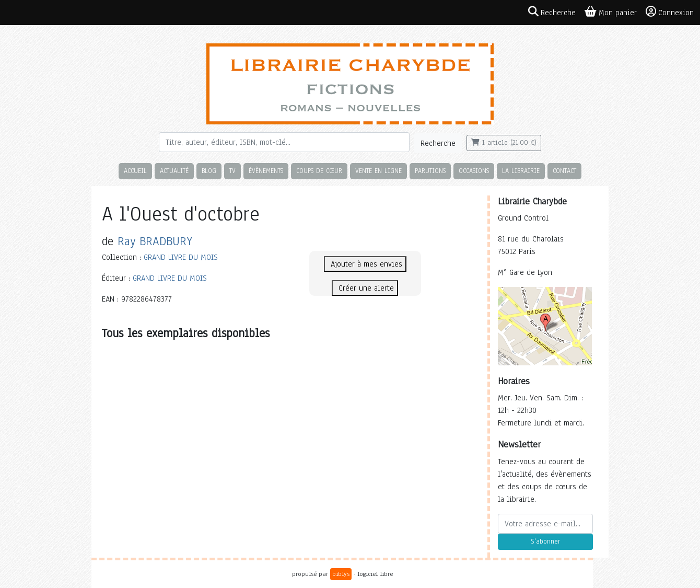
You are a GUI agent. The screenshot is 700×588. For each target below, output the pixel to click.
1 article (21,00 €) (504, 143)
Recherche (438, 143)
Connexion (670, 12)
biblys (341, 574)
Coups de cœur (319, 171)
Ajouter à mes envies (365, 264)
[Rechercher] (284, 142)
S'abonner (545, 541)
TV (232, 171)
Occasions (474, 171)
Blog (209, 171)
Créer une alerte (365, 288)
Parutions (430, 171)
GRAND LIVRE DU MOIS (181, 257)
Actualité (174, 171)
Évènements (266, 171)
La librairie (521, 171)
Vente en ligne (378, 171)
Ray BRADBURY (155, 241)
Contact (564, 171)
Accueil (135, 171)
